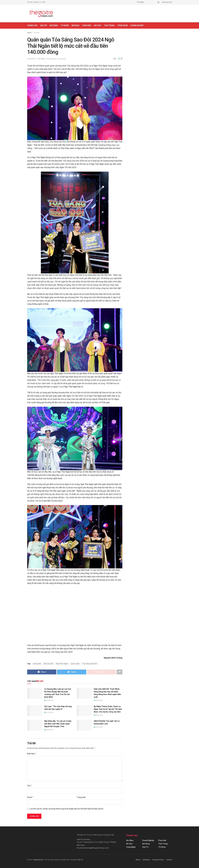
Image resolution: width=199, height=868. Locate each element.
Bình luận (32, 754)
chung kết (37, 664)
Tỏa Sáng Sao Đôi (90, 664)
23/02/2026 (98, 727)
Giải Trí (43, 25)
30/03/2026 (49, 700)
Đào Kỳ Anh (49, 664)
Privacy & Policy (158, 860)
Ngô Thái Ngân (62, 664)
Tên (30, 786)
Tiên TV (80, 860)
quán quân (75, 664)
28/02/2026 (98, 715)
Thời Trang (109, 25)
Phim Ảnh (87, 25)
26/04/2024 (31, 59)
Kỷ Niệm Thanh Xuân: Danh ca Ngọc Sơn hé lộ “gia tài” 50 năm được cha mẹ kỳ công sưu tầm (108, 709)
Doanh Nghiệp (137, 25)
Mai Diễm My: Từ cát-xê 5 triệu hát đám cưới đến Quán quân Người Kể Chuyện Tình (58, 724)
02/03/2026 (49, 712)
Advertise (146, 860)
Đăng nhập (167, 2)
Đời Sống (54, 25)
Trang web (81, 797)
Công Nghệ (123, 25)
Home (29, 33)
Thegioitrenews (38, 860)
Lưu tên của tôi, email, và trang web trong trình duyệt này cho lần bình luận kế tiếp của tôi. (67, 809)
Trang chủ (32, 25)
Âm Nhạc (76, 25)
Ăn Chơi (97, 25)
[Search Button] (158, 2)
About (138, 860)
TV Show (65, 25)
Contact (169, 860)
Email (30, 797)
